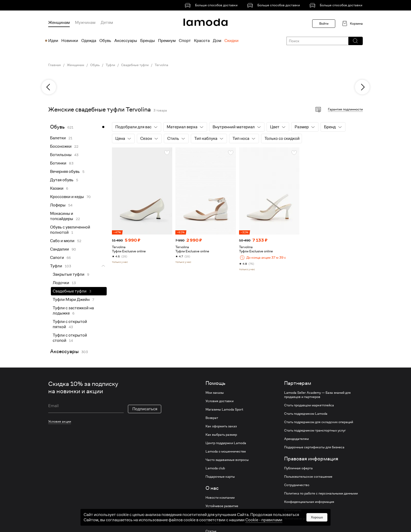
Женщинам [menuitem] (59, 23)
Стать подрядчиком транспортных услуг (315, 430)
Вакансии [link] (213, 523)
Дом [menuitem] (217, 41)
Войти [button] (324, 23)
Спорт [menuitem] (185, 41)
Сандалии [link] (60, 249)
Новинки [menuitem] (70, 41)
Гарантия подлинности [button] (345, 109)
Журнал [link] (212, 514)
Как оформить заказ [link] (221, 426)
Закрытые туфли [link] (69, 274)
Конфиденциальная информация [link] (309, 502)
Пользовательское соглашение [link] (308, 477)
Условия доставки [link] (220, 401)
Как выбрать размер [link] (221, 435)
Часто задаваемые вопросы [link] (227, 460)
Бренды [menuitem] (148, 41)
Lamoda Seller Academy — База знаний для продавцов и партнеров (317, 395)
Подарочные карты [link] (220, 477)
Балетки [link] (58, 138)
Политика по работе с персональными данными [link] (321, 493)
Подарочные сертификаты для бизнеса (314, 447)
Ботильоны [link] (61, 155)
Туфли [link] (110, 65)
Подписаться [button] (145, 409)
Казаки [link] (57, 188)
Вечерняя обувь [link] (65, 172)
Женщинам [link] (75, 65)
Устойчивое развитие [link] (222, 506)
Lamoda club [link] (215, 468)
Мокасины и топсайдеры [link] (62, 216)
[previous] (49, 87)
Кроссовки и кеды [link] (67, 197)
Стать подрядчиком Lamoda (306, 414)
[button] (355, 41)
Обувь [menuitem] (105, 41)
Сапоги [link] (57, 258)
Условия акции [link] (60, 421)
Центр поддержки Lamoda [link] (226, 443)
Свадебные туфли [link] (135, 65)
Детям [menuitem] (107, 23)
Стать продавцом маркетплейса (309, 405)
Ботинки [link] (58, 163)
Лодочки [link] (61, 283)
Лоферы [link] (58, 205)
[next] (362, 87)
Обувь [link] (95, 65)
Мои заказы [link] (215, 393)
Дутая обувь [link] (62, 180)
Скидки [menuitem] (231, 41)
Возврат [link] (212, 418)
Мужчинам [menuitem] (85, 23)
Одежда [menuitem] (89, 41)
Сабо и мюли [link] (62, 241)
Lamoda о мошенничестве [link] (226, 451)
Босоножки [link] (61, 146)
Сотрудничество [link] (297, 485)
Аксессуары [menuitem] (126, 41)
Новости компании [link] (220, 498)
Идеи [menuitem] (53, 41)
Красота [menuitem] (202, 41)
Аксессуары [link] (64, 351)
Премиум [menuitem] (167, 41)
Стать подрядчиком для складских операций (319, 422)
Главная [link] (55, 65)
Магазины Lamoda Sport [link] (224, 409)
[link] (212, 5)
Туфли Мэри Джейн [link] (71, 300)
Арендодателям (296, 439)
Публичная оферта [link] (298, 468)
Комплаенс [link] (293, 510)
